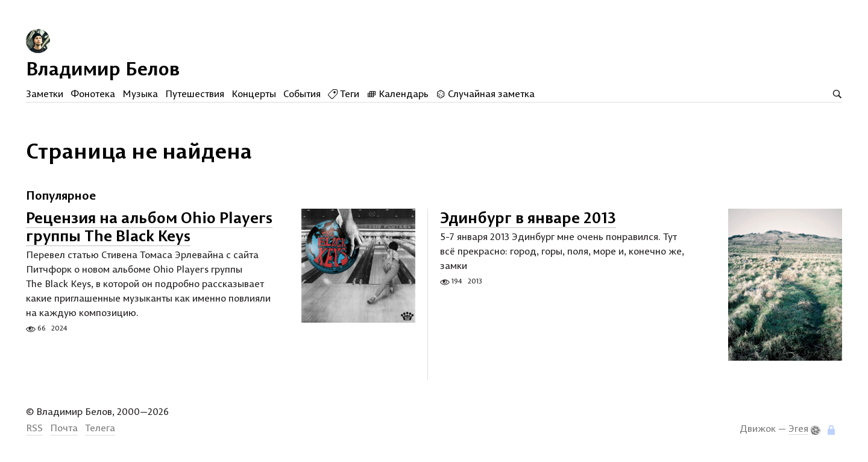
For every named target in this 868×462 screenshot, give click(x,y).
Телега (100, 428)
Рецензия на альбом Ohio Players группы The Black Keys (149, 226)
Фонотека (93, 93)
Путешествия (195, 93)
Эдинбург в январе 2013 (528, 217)
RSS (34, 428)
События (302, 93)
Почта (64, 428)
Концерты (254, 93)
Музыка (140, 93)
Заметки (45, 93)
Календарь (398, 93)
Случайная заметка (485, 93)
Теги (344, 93)
